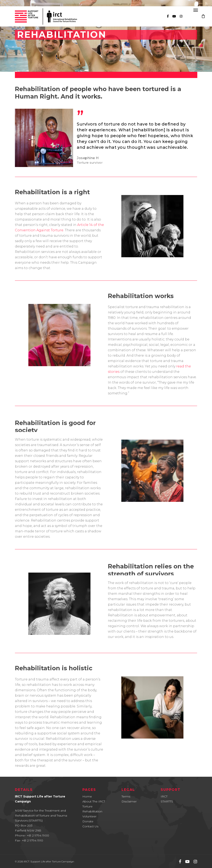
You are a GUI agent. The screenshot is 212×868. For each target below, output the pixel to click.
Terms (126, 796)
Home (87, 796)
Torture (87, 806)
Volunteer (89, 816)
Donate (88, 821)
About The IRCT (94, 801)
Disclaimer (129, 801)
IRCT (164, 796)
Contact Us (90, 826)
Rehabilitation (92, 811)
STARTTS (167, 801)
